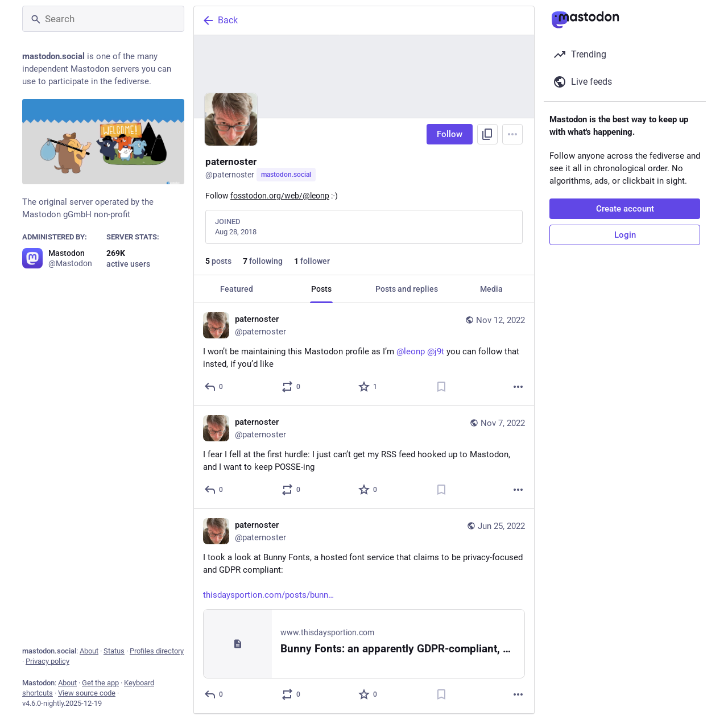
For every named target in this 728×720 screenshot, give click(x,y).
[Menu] (512, 134)
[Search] (103, 19)
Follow (450, 134)
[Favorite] (368, 387)
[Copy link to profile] (487, 134)
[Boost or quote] (291, 387)
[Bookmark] (441, 387)
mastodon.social (286, 175)
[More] (518, 387)
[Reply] (214, 387)
